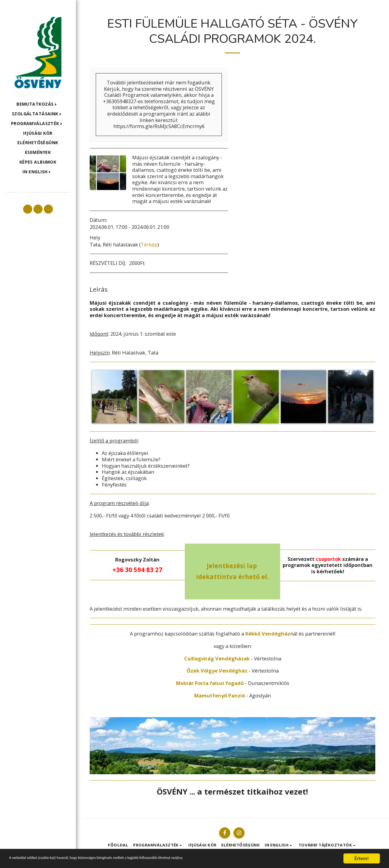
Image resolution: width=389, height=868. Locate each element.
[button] (38, 104)
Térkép (149, 244)
